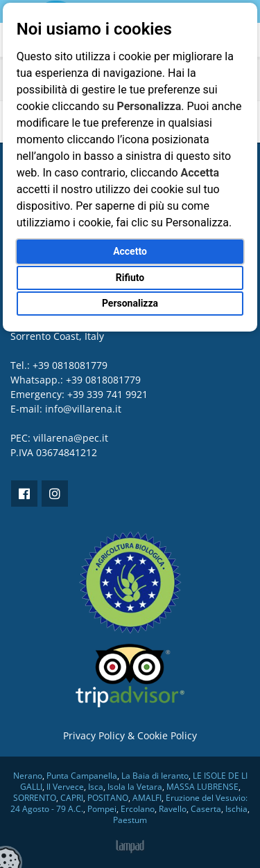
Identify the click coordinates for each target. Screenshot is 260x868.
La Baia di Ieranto (155, 776)
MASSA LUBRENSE (202, 787)
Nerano (28, 776)
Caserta (206, 809)
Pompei (102, 809)
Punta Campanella (82, 776)
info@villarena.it (83, 409)
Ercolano (138, 809)
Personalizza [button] (130, 303)
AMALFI (147, 798)
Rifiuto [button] (130, 278)
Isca (96, 787)
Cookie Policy (167, 735)
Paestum (130, 820)
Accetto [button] (130, 251)
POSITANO (108, 798)
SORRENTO (35, 798)
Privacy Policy (94, 735)
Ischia (236, 809)
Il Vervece (65, 787)
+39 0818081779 (103, 380)
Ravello (173, 809)
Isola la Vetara (135, 787)
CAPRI (72, 798)
